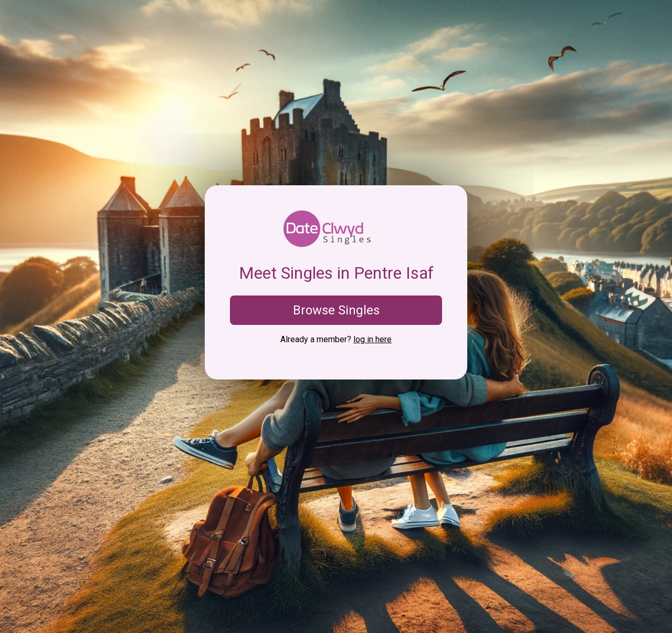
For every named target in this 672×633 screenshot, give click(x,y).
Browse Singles (336, 310)
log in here (372, 339)
